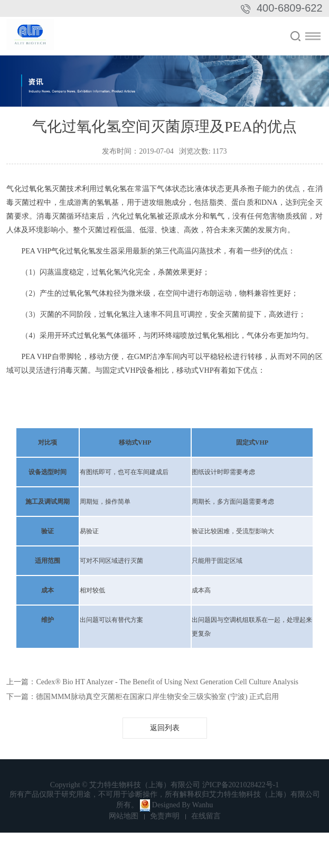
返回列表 (165, 728)
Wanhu (203, 805)
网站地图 (124, 816)
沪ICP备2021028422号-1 (241, 785)
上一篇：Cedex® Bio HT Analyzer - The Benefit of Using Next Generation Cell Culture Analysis (152, 682)
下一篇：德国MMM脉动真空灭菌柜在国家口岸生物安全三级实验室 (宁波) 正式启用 (143, 697)
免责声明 (165, 816)
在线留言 (206, 816)
